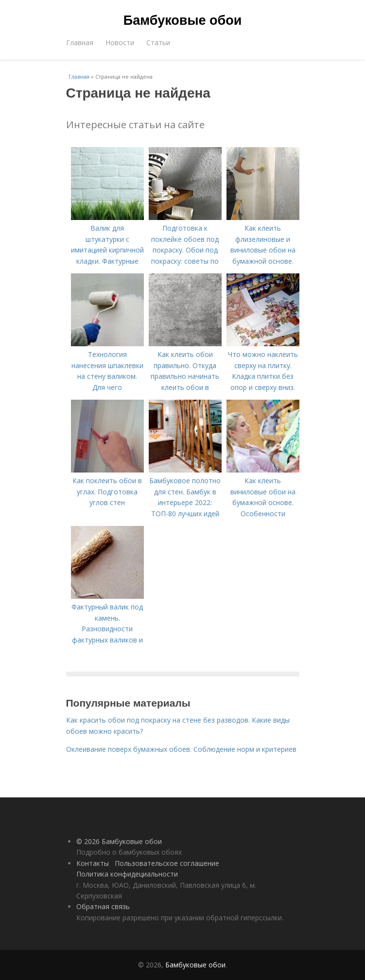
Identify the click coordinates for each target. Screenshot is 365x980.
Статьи (158, 42)
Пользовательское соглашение (167, 863)
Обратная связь (103, 906)
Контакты (93, 863)
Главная (80, 42)
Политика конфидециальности (127, 874)
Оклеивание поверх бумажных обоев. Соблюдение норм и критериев (181, 749)
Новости (120, 42)
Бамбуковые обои (182, 20)
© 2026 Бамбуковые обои (119, 841)
